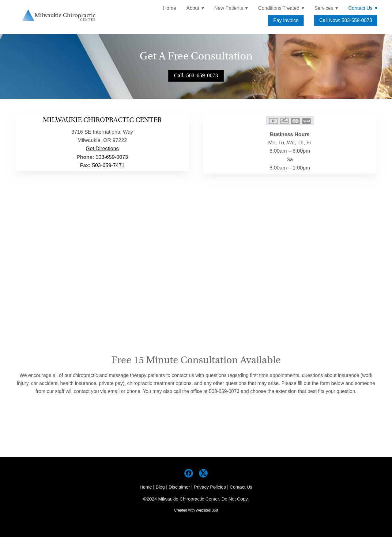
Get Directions (102, 149)
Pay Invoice (286, 20)
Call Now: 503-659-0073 (346, 20)
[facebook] (189, 473)
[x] (203, 473)
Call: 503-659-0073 (196, 76)
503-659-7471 (108, 165)
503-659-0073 (112, 157)
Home (170, 8)
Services (326, 8)
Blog (160, 487)
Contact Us (241, 487)
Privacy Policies (210, 487)
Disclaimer (179, 487)
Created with (196, 510)
